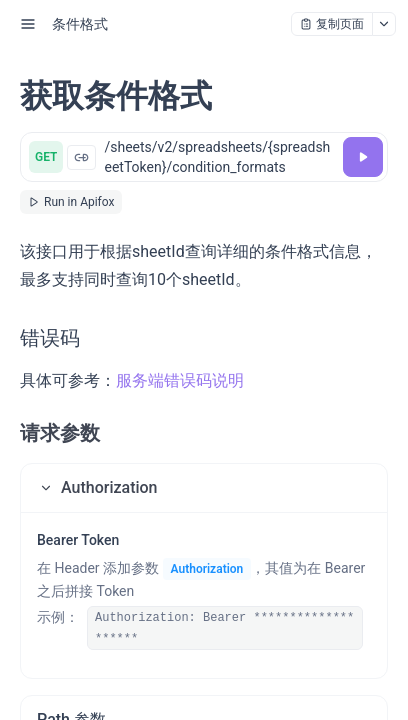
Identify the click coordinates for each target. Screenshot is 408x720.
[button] (204, 488)
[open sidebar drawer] (28, 24)
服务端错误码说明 (180, 380)
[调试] (363, 157)
